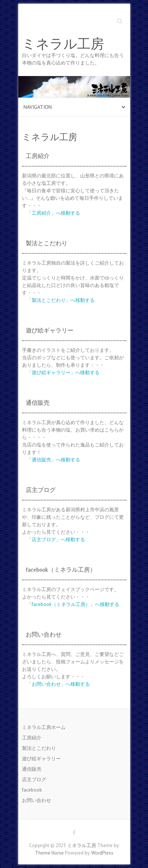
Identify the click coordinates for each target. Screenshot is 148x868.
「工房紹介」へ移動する (53, 213)
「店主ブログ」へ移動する (56, 539)
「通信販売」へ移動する (53, 460)
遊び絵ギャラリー (41, 759)
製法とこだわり (39, 748)
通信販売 (32, 769)
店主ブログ (34, 779)
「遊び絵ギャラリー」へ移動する (63, 373)
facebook (32, 790)
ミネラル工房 (63, 44)
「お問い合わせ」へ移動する (58, 684)
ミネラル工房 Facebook (74, 833)
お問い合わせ (37, 800)
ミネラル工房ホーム (44, 727)
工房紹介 (32, 738)
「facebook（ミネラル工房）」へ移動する (73, 604)
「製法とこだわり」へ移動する (61, 300)
